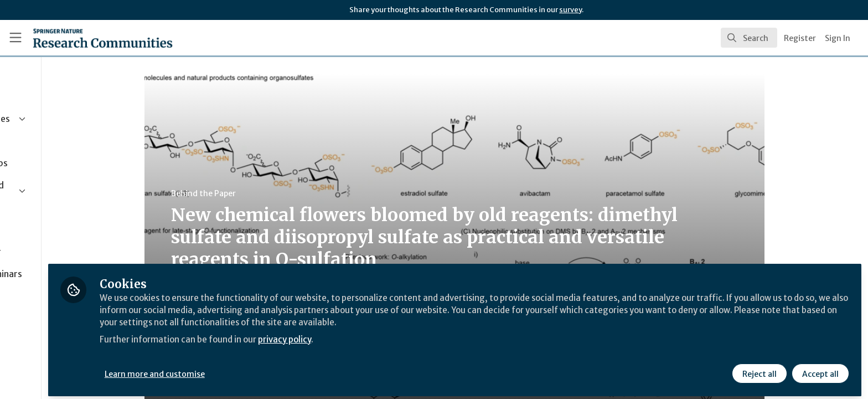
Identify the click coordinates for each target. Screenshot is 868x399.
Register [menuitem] (800, 38)
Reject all (758, 370)
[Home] (89, 38)
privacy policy (394, 335)
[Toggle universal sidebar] (15, 38)
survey (570, 10)
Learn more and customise (255, 370)
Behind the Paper (254, 193)
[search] (749, 38)
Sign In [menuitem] (838, 38)
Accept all (819, 370)
